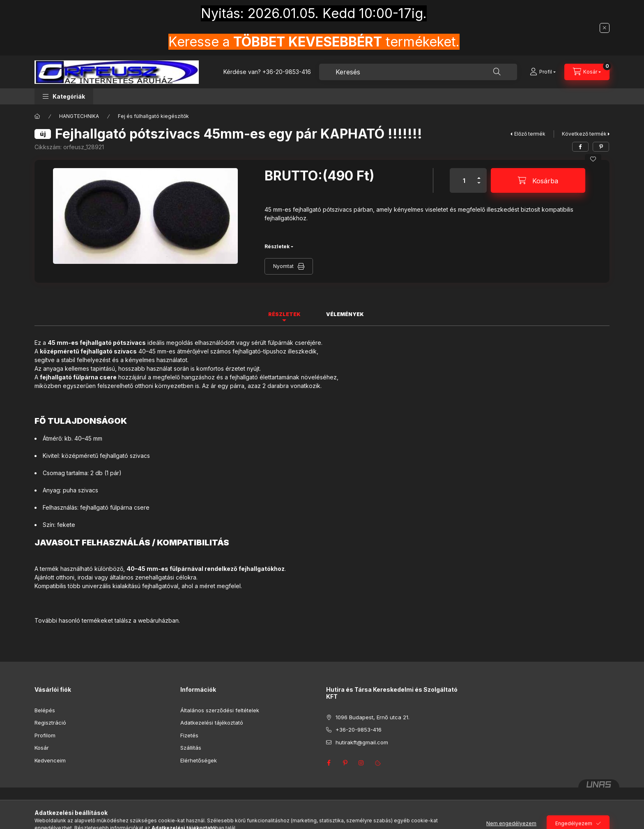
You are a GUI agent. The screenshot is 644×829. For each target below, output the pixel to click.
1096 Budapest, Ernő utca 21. (373, 717)
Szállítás (191, 748)
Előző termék (530, 134)
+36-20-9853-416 (287, 72)
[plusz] (479, 174)
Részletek (277, 246)
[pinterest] (601, 147)
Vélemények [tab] (345, 314)
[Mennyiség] (464, 180)
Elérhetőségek (199, 760)
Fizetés (189, 735)
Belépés (45, 710)
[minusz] (479, 186)
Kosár (42, 748)
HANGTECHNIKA (79, 116)
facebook (329, 763)
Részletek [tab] (284, 314)
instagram (361, 763)
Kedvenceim (50, 760)
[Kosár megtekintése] (587, 72)
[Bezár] (605, 28)
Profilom (45, 735)
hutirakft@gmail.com (362, 742)
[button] (64, 96)
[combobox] (418, 72)
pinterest (345, 763)
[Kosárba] (538, 180)
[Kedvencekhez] (593, 159)
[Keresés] (497, 72)
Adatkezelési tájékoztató (212, 723)
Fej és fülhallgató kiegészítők (153, 116)
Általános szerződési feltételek (220, 710)
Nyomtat (283, 266)
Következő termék (584, 134)
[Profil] (543, 72)
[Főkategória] (37, 116)
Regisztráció (50, 723)
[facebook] (580, 147)
